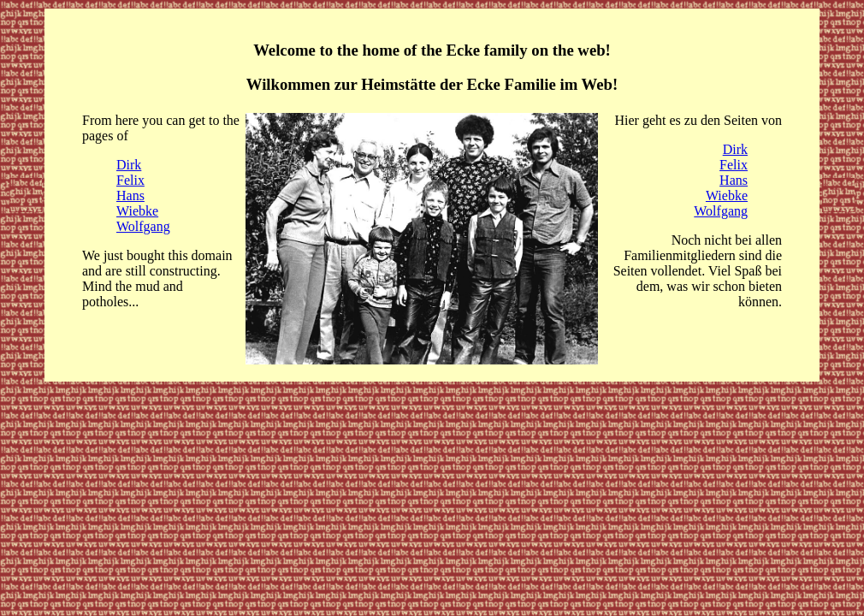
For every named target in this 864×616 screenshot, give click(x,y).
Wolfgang (143, 226)
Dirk (129, 165)
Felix (130, 180)
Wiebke (137, 211)
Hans (130, 195)
